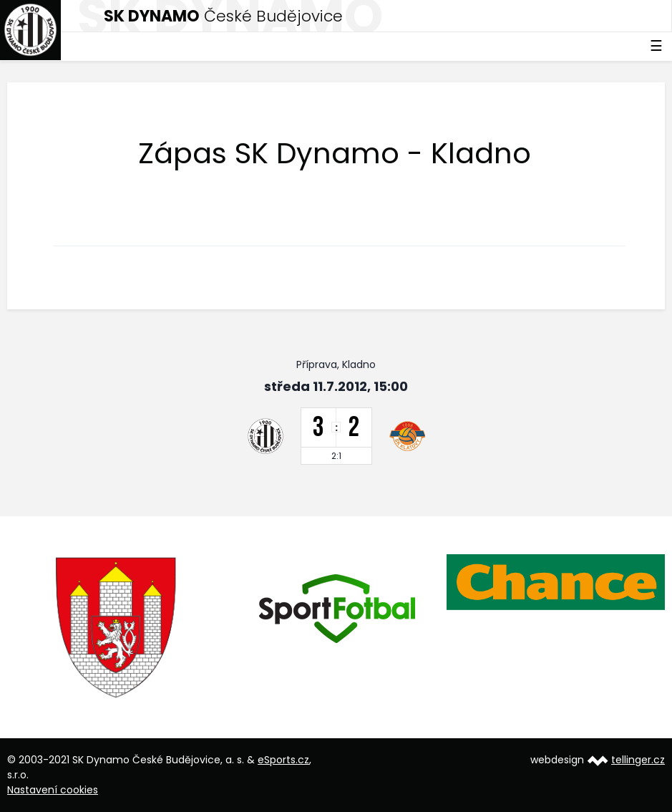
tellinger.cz (638, 760)
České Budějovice (223, 16)
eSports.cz (283, 760)
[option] (117, 628)
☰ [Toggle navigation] (656, 46)
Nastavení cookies (53, 790)
